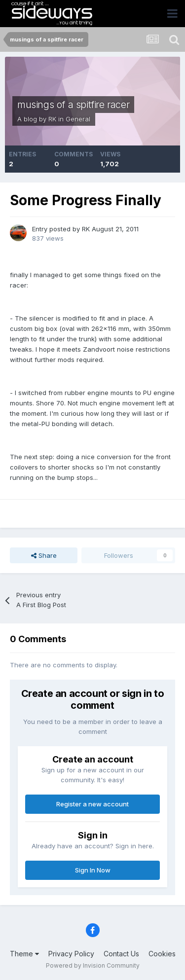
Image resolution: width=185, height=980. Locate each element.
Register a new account (92, 804)
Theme (24, 954)
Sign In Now (93, 870)
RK (52, 119)
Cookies (162, 954)
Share (44, 555)
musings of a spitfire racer (73, 105)
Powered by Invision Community (93, 965)
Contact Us (121, 954)
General (78, 119)
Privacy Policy (71, 954)
